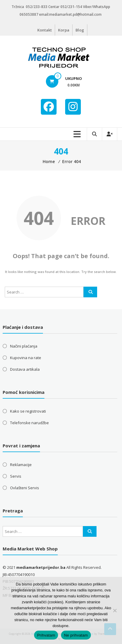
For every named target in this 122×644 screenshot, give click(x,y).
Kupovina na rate (26, 358)
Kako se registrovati (28, 411)
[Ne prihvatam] (115, 610)
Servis (16, 476)
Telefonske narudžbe (29, 423)
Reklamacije (21, 465)
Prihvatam (46, 635)
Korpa (64, 30)
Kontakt (45, 30)
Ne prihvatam (76, 635)
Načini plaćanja (24, 346)
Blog (80, 30)
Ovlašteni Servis (25, 488)
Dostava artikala (25, 369)
